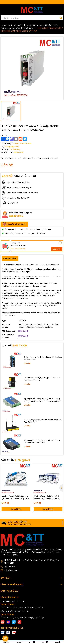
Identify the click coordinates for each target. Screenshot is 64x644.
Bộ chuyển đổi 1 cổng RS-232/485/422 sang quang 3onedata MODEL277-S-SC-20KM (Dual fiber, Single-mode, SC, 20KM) (43, 400)
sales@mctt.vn (11, 570)
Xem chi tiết (16, 509)
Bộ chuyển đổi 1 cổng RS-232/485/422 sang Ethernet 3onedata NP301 (42, 442)
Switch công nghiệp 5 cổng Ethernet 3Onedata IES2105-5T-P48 (43, 358)
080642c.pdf (23, 331)
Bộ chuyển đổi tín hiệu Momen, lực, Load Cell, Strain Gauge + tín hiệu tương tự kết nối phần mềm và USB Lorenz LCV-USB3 (16, 498)
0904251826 (16, 216)
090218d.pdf (23, 336)
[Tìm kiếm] (61, 18)
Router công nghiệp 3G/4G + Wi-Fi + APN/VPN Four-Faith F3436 (43, 421)
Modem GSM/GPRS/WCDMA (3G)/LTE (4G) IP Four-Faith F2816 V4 (42, 379)
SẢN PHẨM (15, 460)
